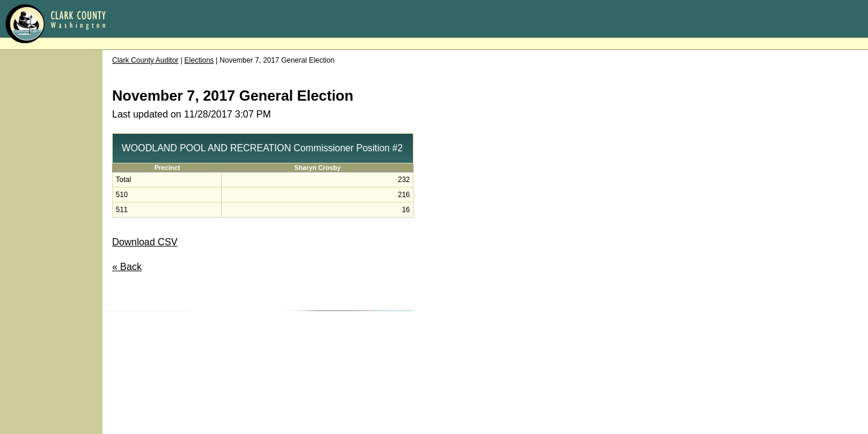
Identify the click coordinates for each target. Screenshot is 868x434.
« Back (127, 267)
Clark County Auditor (145, 60)
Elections (199, 60)
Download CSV (145, 242)
